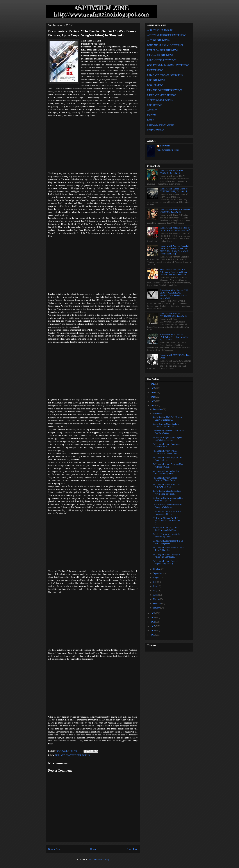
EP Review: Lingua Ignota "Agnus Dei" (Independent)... (167, 439)
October (157, 569)
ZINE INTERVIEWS (156, 80)
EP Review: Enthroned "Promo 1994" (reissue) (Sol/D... (166, 529)
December (158, 409)
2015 (153, 635)
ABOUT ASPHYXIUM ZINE (160, 30)
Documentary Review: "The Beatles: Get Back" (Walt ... (168, 432)
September (158, 573)
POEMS (151, 120)
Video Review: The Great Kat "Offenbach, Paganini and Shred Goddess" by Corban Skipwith (174, 272)
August (156, 578)
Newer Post (54, 849)
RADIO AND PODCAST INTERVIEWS (165, 75)
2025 (153, 388)
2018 (153, 622)
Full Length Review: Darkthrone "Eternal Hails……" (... (167, 445)
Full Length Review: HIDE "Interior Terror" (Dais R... (168, 549)
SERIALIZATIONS (156, 130)
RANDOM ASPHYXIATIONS (161, 125)
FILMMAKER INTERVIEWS (160, 55)
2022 (153, 401)
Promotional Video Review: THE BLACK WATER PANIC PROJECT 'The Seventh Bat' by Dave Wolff (174, 294)
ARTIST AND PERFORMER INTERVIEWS (167, 35)
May (155, 591)
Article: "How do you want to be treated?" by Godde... (167, 535)
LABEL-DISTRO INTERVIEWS (162, 60)
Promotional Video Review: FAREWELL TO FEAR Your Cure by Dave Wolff (175, 337)
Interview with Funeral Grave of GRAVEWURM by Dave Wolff (174, 190)
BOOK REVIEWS (155, 85)
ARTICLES (152, 110)
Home (93, 849)
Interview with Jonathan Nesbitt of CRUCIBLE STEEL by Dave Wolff (175, 229)
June (155, 586)
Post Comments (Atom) (99, 860)
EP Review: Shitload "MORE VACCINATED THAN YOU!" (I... (167, 521)
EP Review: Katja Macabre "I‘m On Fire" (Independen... (168, 542)
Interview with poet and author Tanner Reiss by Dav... (166, 472)
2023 (153, 397)
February (157, 604)
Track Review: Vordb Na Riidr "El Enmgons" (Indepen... (167, 506)
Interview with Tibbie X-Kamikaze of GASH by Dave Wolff (175, 211)
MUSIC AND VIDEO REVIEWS (162, 95)
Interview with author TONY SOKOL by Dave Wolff (172, 172)
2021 (153, 406)
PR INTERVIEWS (155, 70)
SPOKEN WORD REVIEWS (160, 100)
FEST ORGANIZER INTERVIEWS (163, 50)
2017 (153, 626)
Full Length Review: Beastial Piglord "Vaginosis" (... (165, 562)
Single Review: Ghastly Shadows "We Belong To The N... (167, 493)
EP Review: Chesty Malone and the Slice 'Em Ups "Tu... (168, 499)
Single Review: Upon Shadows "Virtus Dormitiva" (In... (166, 425)
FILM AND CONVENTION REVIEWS (72, 755)
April (156, 595)
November (158, 414)
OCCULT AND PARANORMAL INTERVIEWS (168, 65)
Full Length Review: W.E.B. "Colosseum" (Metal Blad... (166, 452)
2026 (153, 384)
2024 (153, 393)
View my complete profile (168, 150)
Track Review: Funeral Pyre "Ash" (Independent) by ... (167, 513)
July (155, 582)
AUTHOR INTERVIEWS (158, 40)
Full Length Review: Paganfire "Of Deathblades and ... (168, 459)
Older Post (132, 849)
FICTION (151, 115)
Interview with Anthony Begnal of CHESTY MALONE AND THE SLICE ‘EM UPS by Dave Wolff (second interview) (175, 250)
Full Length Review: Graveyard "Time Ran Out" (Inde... (166, 556)
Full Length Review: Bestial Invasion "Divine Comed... (165, 479)
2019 (153, 618)
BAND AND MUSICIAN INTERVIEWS (165, 45)
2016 (153, 631)
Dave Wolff (165, 146)
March (156, 599)
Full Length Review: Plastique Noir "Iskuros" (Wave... (168, 466)
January (157, 608)
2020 (153, 613)
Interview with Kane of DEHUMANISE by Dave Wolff (173, 315)
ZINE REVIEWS (155, 105)
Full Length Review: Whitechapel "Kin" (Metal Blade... (167, 486)
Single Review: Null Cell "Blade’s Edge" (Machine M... (167, 419)
